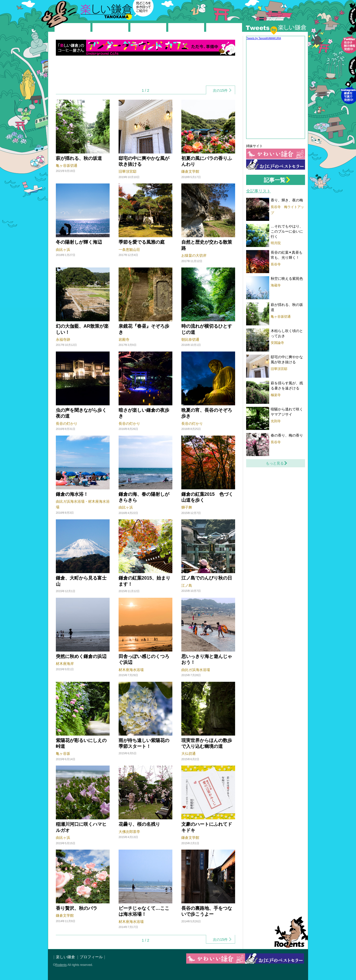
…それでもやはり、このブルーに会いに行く (287, 231)
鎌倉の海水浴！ (72, 494)
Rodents (289, 932)
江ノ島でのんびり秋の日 (207, 578)
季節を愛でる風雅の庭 (142, 242)
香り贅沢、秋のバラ (77, 908)
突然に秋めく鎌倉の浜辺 (81, 656)
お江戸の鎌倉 (276, 164)
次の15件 (220, 90)
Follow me (348, 33)
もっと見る (275, 463)
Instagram (348, 83)
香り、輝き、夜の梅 (287, 200)
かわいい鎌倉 (276, 154)
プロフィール (91, 957)
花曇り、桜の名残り (139, 824)
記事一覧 (275, 180)
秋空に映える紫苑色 (287, 278)
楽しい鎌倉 (88, 9)
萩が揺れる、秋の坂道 (79, 158)
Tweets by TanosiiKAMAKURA (264, 38)
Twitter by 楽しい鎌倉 (276, 29)
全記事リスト (258, 191)
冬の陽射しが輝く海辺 (79, 242)
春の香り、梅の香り (287, 435)
